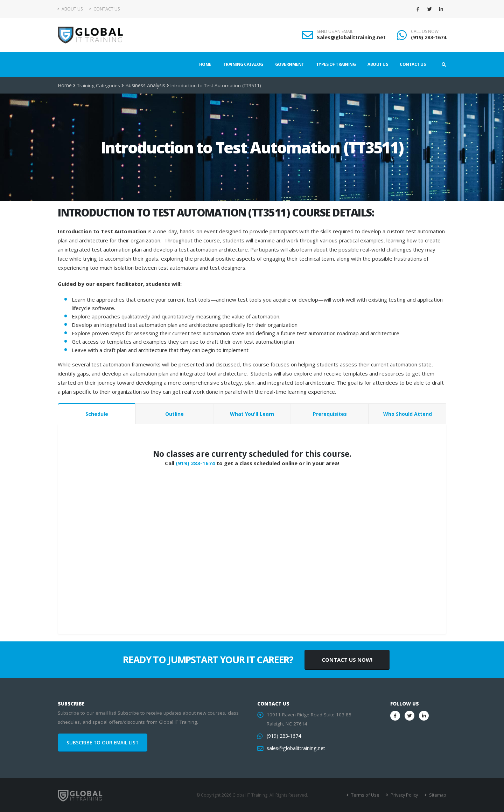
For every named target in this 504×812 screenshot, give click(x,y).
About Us (70, 9)
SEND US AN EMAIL (335, 32)
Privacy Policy (405, 795)
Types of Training (336, 64)
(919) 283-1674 (429, 37)
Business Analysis (145, 85)
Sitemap (438, 795)
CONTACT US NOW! (347, 660)
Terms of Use (367, 795)
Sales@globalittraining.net (351, 37)
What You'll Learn (252, 414)
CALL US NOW (425, 32)
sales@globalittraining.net (295, 748)
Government (290, 64)
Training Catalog (243, 64)
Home (205, 64)
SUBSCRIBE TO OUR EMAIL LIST (103, 743)
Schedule (97, 414)
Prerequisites (330, 414)
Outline (174, 414)
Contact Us (104, 9)
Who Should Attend (408, 414)
